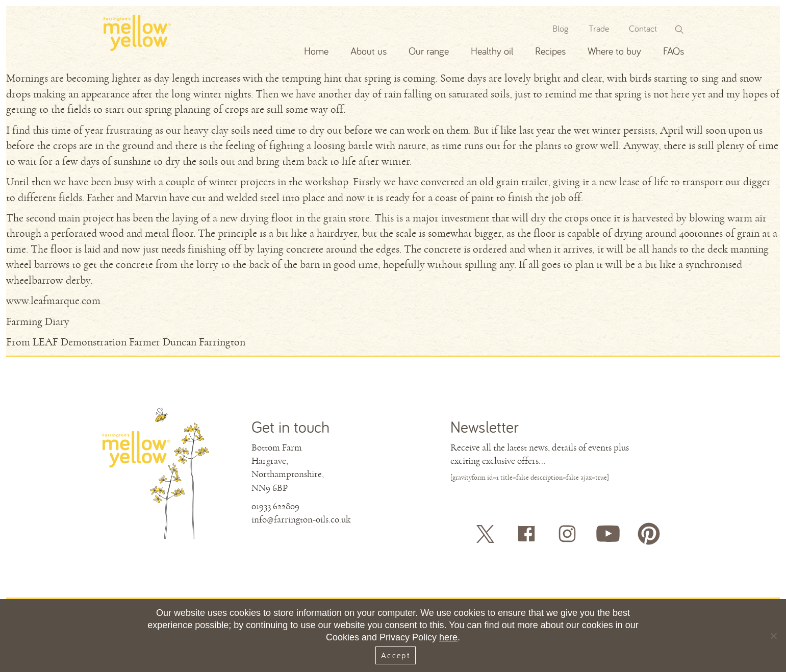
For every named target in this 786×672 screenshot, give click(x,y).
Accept (396, 655)
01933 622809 (275, 506)
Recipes (550, 51)
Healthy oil (492, 51)
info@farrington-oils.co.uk (301, 519)
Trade (599, 28)
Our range (429, 51)
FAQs (674, 51)
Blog (561, 28)
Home (316, 51)
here (448, 637)
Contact (643, 28)
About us (369, 51)
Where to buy (614, 51)
